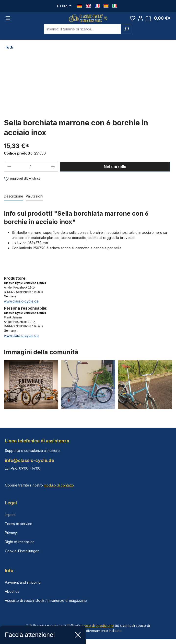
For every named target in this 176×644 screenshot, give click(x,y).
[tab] (14, 200)
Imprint (10, 515)
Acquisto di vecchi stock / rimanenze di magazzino (46, 600)
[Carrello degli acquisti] (158, 20)
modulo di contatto (59, 485)
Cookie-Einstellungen (22, 551)
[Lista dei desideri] (133, 20)
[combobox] (82, 33)
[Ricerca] (126, 33)
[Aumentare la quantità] (53, 170)
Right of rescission (20, 542)
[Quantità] (31, 170)
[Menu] (8, 20)
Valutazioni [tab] (34, 200)
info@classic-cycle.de (29, 460)
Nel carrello (115, 170)
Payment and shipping (23, 582)
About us (12, 591)
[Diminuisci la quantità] (9, 170)
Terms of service (19, 524)
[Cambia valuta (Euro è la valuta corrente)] (64, 6)
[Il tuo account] (141, 20)
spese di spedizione (97, 625)
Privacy (11, 533)
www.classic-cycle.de (21, 305)
